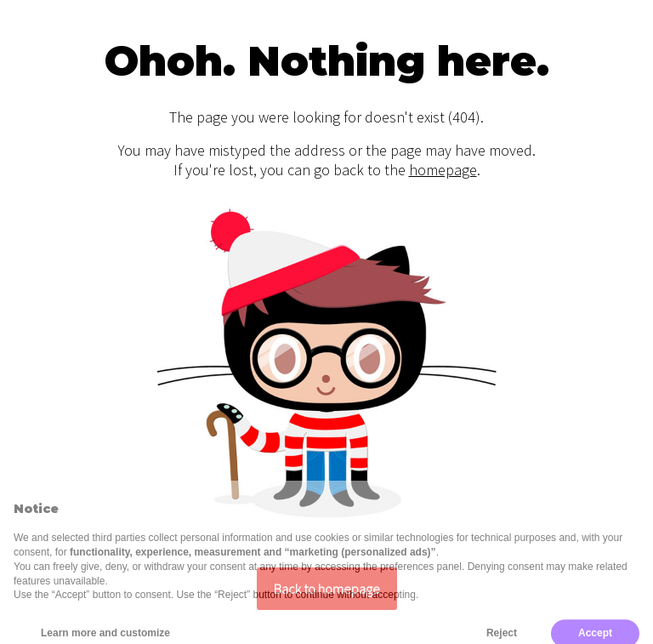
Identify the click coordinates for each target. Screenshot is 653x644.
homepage (443, 170)
